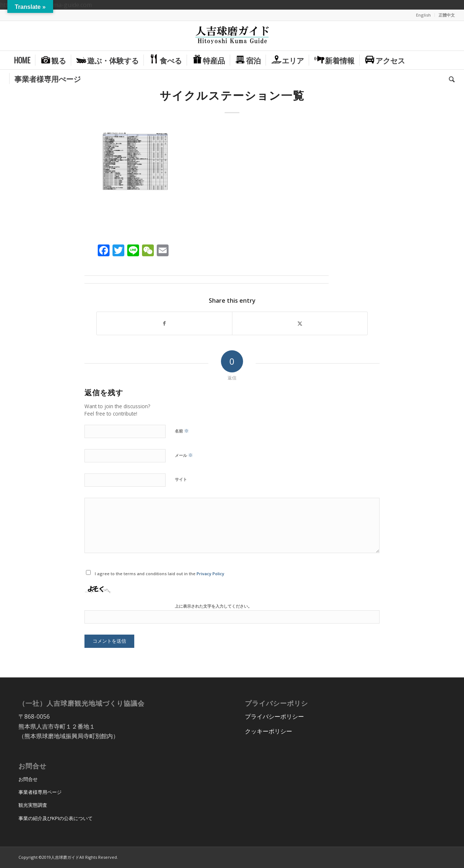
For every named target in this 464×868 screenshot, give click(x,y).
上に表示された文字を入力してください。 (213, 606)
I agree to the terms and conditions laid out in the (160, 574)
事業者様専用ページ (40, 792)
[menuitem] (424, 15)
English (423, 15)
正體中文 (447, 15)
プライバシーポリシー (274, 716)
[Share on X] (300, 323)
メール (184, 455)
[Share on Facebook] (164, 323)
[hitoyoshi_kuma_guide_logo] (232, 36)
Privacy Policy (210, 574)
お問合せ (28, 779)
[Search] (449, 79)
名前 (182, 431)
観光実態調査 (33, 805)
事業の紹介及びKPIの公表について (56, 818)
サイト (181, 479)
